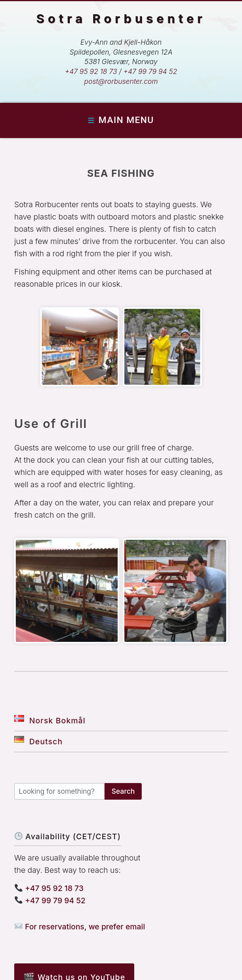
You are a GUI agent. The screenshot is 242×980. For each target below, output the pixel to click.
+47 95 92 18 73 (91, 71)
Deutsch (38, 742)
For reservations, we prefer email (80, 927)
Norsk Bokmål (50, 721)
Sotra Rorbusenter (121, 18)
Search (123, 791)
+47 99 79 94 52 (150, 71)
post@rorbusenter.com (121, 81)
